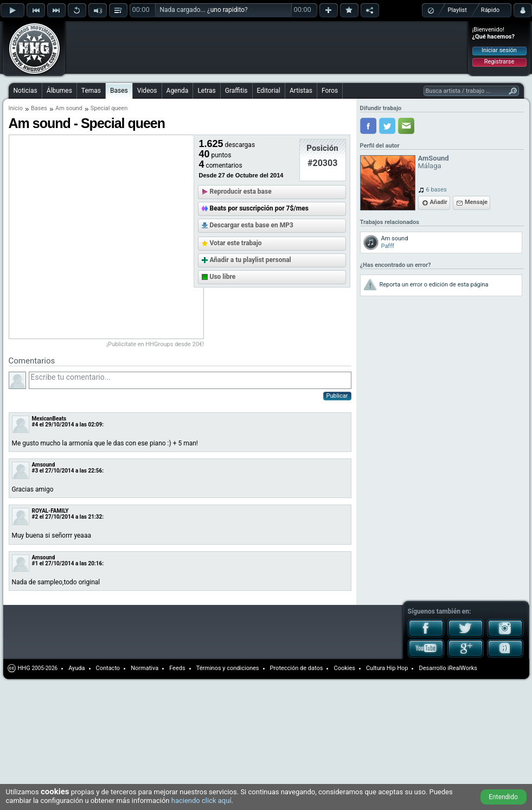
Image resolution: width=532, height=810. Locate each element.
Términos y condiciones (228, 668)
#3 (35, 471)
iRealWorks (462, 668)
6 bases (437, 190)
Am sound (69, 108)
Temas (91, 91)
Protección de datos (297, 668)
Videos (147, 91)
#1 (35, 563)
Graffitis (236, 91)
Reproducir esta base (241, 192)
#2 (35, 517)
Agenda (178, 91)
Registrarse (499, 62)
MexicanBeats (49, 419)
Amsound (44, 465)
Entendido (503, 797)
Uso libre (223, 277)
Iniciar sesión (499, 50)
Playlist (457, 10)
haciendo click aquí (201, 801)
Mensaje (476, 202)
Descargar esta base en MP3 (252, 225)
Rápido (490, 10)
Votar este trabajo (236, 243)
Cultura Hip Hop (387, 668)
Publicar (337, 396)
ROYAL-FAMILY (50, 511)
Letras (206, 91)
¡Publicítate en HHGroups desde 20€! (156, 344)
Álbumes (59, 91)
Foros (330, 91)
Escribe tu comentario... (190, 380)
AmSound (434, 158)
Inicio (16, 108)
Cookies (344, 668)
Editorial (269, 91)
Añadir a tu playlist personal (251, 260)
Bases (119, 91)
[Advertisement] (137, 39)
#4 (35, 425)
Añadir (439, 202)
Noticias (25, 91)
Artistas (301, 91)
